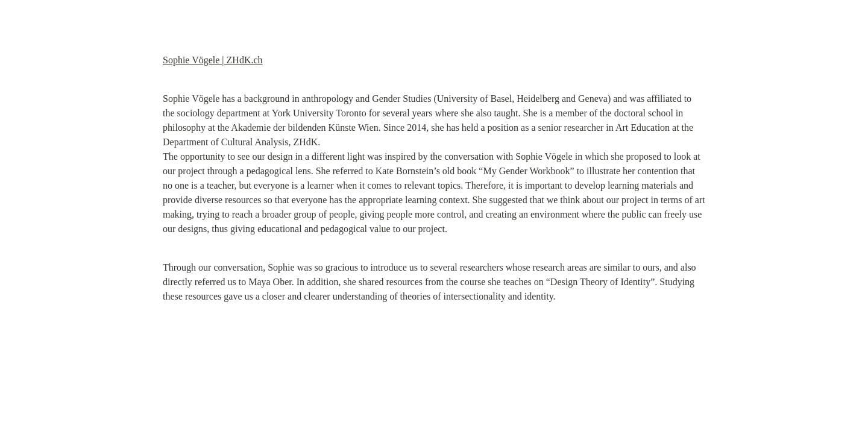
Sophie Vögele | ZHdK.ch (213, 60)
